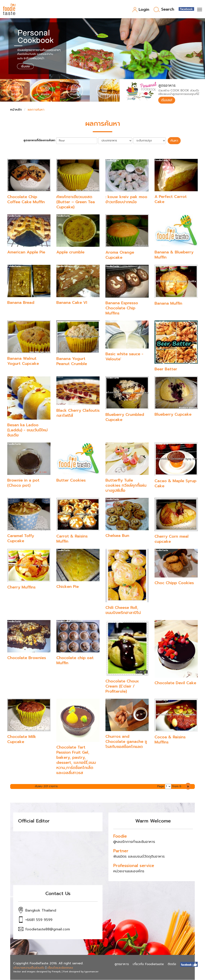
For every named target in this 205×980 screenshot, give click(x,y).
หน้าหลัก (16, 110)
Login (141, 10)
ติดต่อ (172, 964)
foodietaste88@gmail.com (48, 929)
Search (164, 10)
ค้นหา (174, 141)
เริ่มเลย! (167, 100)
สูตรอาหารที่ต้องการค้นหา (40, 141)
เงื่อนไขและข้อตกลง (60, 968)
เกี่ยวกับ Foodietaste (148, 964)
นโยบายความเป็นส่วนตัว (29, 968)
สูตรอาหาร (122, 964)
